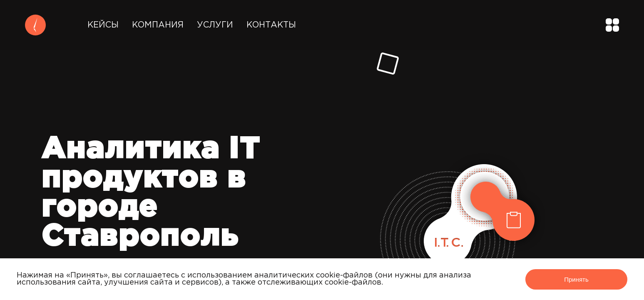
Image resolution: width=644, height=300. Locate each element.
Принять (576, 279)
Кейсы (103, 25)
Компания (158, 25)
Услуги (215, 25)
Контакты (271, 25)
